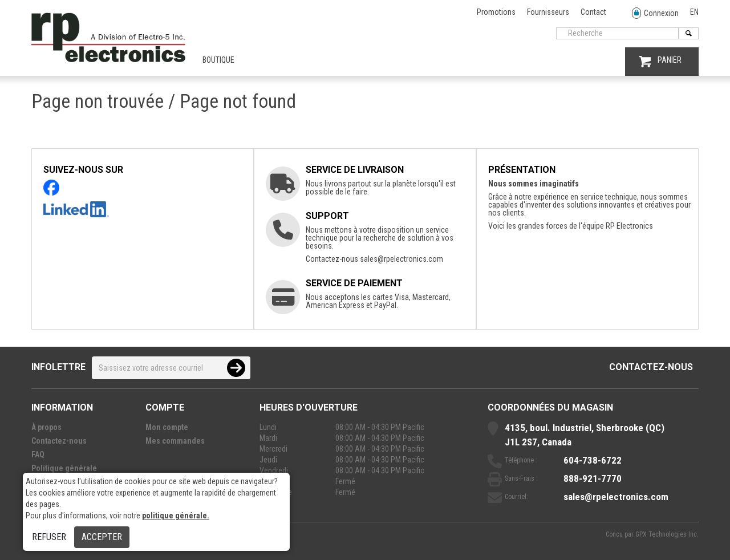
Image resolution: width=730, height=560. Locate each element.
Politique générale (64, 468)
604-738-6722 (593, 460)
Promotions (496, 12)
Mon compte (167, 427)
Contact (593, 12)
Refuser (49, 537)
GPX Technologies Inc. (667, 534)
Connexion (655, 13)
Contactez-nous (651, 367)
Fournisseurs (548, 12)
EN (694, 12)
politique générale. (176, 516)
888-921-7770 (593, 478)
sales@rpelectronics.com (401, 259)
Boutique (218, 60)
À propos (46, 427)
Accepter (102, 537)
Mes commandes (175, 441)
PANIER (660, 61)
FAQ (38, 455)
